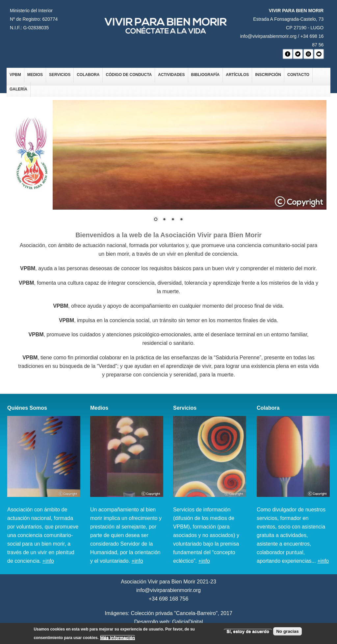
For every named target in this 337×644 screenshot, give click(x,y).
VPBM (15, 75)
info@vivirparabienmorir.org (268, 36)
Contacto (298, 75)
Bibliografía (206, 75)
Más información (117, 639)
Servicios (60, 75)
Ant (23, 196)
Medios (35, 75)
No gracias (287, 633)
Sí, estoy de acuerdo (248, 633)
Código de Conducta (129, 75)
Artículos (237, 75)
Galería (18, 89)
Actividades (171, 75)
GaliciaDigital (187, 622)
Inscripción (268, 75)
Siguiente (33, 196)
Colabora (88, 75)
